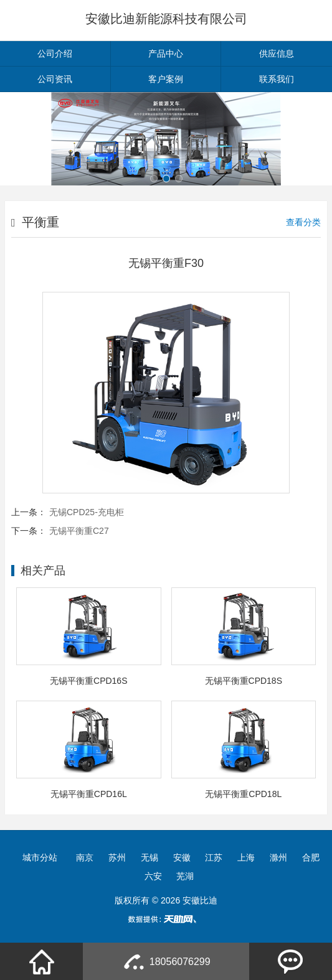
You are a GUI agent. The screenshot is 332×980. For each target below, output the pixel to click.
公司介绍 (55, 54)
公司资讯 (55, 79)
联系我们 (277, 79)
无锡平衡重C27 (79, 531)
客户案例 (166, 79)
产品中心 (166, 54)
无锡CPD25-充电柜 (87, 512)
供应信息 (277, 54)
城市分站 (40, 857)
